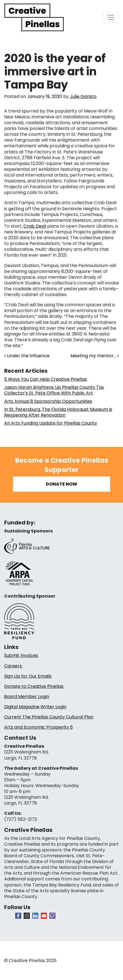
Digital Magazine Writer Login (35, 707)
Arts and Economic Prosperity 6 (38, 727)
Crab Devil (35, 226)
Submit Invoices (21, 655)
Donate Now (62, 484)
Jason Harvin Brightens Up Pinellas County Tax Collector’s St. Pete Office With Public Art (54, 390)
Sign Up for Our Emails (28, 676)
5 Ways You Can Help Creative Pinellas (46, 379)
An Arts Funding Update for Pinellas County (51, 423)
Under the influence (27, 356)
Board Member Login (27, 697)
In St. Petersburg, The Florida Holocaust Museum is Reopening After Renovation (58, 412)
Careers (14, 666)
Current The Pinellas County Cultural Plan (49, 717)
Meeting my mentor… (95, 356)
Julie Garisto (83, 96)
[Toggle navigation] (111, 17)
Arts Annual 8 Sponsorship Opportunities (48, 401)
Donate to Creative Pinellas (34, 686)
